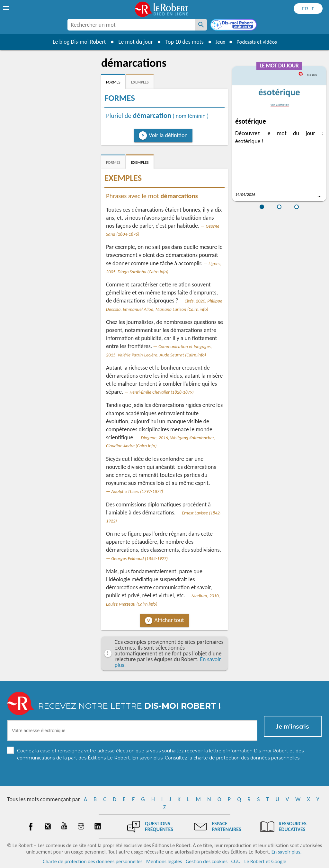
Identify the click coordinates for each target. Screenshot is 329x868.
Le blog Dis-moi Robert (76, 42)
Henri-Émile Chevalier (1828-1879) (162, 392)
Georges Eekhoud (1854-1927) (139, 558)
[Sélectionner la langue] (308, 9)
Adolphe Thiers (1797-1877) (137, 491)
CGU (236, 861)
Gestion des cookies (207, 861)
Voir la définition (168, 135)
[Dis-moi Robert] (234, 25)
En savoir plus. (287, 852)
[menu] (6, 8)
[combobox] (131, 25)
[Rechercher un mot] (201, 25)
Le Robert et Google (265, 861)
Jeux (218, 42)
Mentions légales (164, 861)
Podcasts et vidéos (258, 42)
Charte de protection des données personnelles (93, 861)
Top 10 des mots (182, 42)
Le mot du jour (133, 42)
